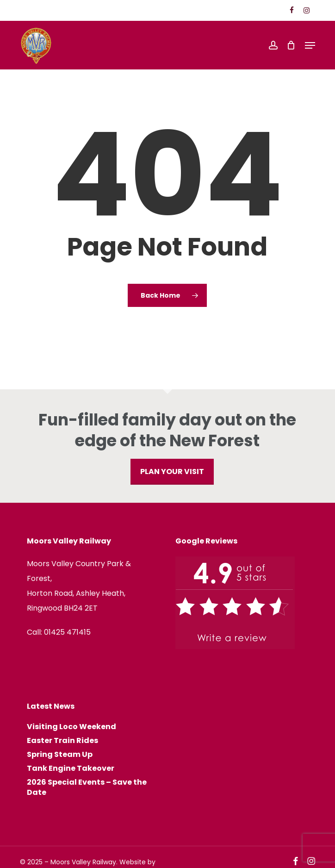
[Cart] (291, 45)
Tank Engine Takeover (71, 768)
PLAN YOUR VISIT (172, 471)
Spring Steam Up (60, 755)
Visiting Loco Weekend (71, 727)
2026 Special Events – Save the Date (87, 787)
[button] (310, 45)
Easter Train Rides (62, 741)
